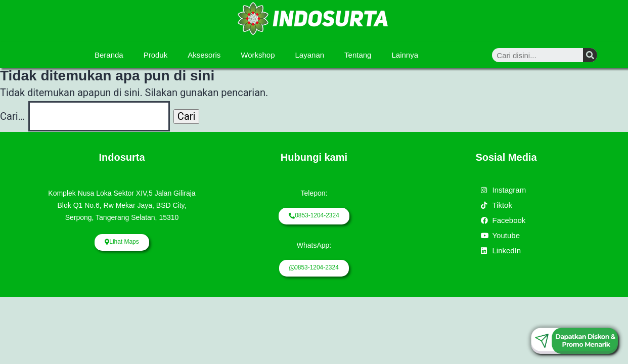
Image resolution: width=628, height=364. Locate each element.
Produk (156, 55)
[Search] (590, 55)
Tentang (358, 55)
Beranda (109, 55)
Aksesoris (204, 55)
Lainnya (405, 55)
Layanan (310, 55)
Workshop (258, 55)
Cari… (12, 116)
